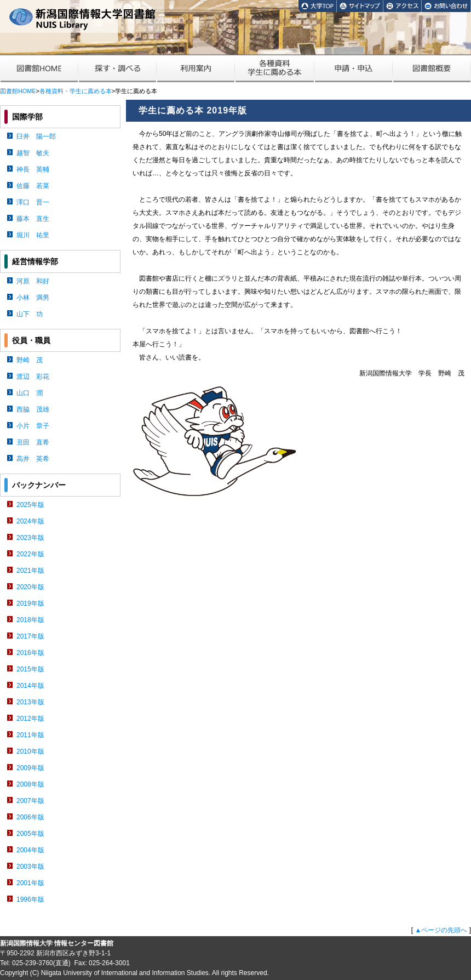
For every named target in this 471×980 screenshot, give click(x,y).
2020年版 (30, 587)
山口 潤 (30, 393)
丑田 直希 (33, 442)
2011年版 (30, 735)
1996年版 (30, 899)
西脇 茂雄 (33, 409)
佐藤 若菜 (33, 186)
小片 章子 (33, 426)
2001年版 (30, 883)
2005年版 (30, 834)
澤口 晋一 (33, 202)
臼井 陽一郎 (36, 136)
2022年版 (30, 554)
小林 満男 (33, 298)
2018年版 (30, 620)
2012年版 (30, 719)
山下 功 (30, 314)
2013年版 (30, 702)
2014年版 (30, 686)
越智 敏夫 (33, 153)
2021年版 (30, 571)
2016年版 (30, 653)
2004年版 (30, 850)
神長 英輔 (33, 169)
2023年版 (30, 538)
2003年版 (30, 867)
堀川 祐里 (33, 235)
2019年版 (30, 603)
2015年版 (30, 669)
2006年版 (30, 817)
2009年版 (30, 768)
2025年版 (30, 505)
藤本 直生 (33, 219)
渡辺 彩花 (33, 377)
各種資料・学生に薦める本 (76, 91)
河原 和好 (33, 281)
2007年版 (30, 801)
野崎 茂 (30, 360)
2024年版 (30, 521)
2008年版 (30, 784)
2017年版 (30, 636)
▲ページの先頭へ (441, 930)
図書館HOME (18, 91)
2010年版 (30, 751)
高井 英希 (33, 459)
